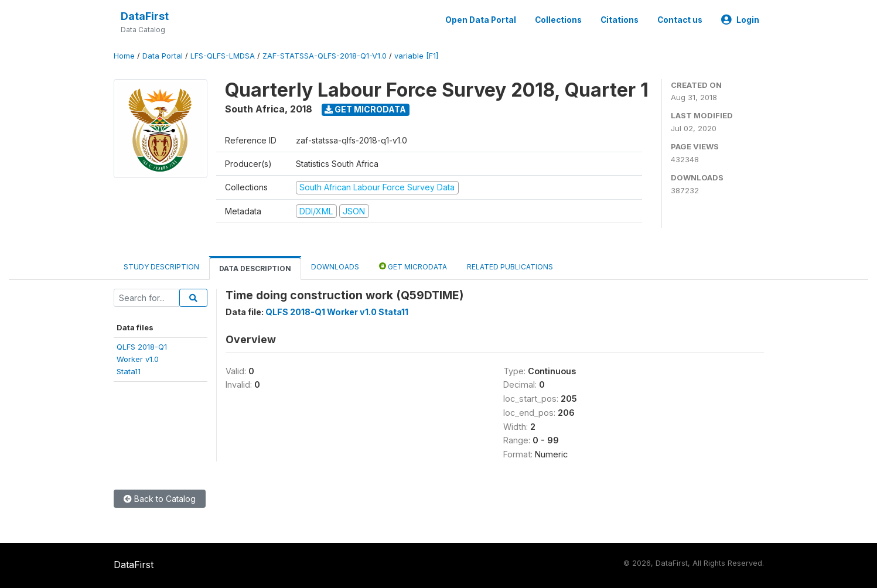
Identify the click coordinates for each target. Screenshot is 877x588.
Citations (620, 20)
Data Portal (163, 56)
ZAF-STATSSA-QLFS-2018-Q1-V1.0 (325, 56)
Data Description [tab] (255, 269)
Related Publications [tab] (510, 267)
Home (124, 56)
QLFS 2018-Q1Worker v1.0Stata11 (142, 359)
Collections (558, 20)
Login (740, 20)
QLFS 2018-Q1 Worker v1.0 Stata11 (337, 312)
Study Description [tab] (161, 267)
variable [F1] (416, 56)
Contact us (680, 20)
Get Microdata (365, 109)
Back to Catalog (160, 499)
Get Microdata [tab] (413, 266)
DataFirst (145, 16)
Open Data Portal (481, 20)
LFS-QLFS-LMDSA (223, 56)
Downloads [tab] (335, 267)
